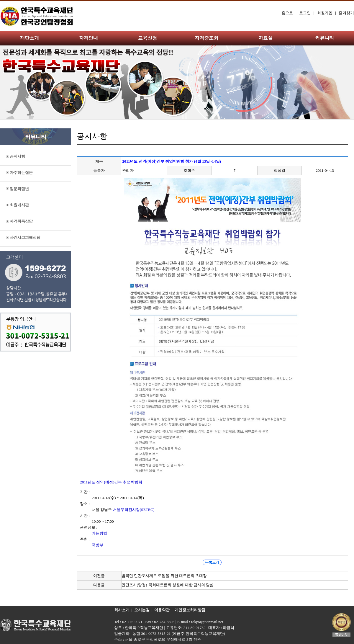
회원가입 (325, 13)
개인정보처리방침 (190, 610)
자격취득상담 (19, 221)
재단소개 (29, 38)
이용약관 (162, 610)
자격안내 (88, 38)
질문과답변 (18, 189)
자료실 (265, 38)
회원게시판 (18, 205)
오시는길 (142, 610)
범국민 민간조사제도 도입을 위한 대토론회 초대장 (164, 576)
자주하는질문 (19, 173)
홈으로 (287, 13)
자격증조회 (206, 38)
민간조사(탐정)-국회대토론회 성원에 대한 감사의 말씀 (168, 585)
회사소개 (122, 610)
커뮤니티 (324, 38)
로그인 (305, 13)
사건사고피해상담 (23, 237)
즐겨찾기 (346, 13)
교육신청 (147, 38)
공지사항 (16, 156)
